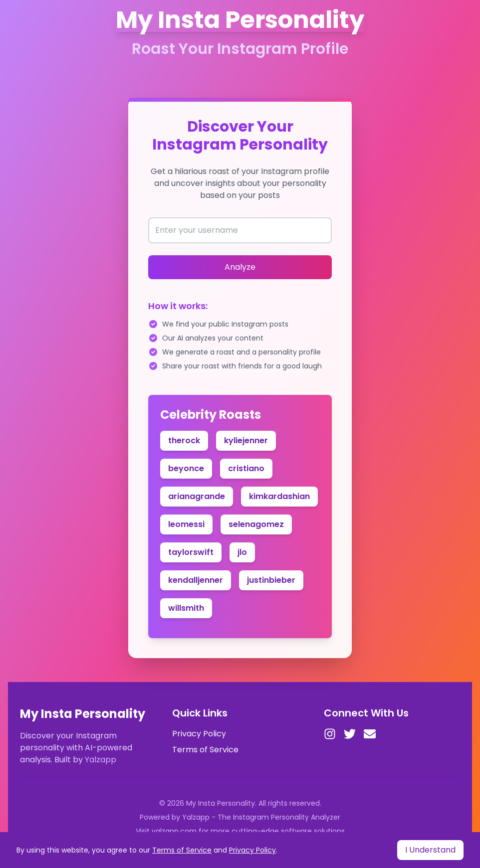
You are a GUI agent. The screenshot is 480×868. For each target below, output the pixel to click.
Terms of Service (205, 750)
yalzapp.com (174, 831)
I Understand (430, 850)
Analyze (240, 267)
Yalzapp (101, 760)
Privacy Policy (199, 734)
